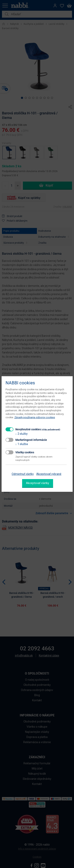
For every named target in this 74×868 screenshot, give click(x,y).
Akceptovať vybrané (49, 474)
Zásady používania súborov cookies (35, 417)
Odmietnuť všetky (23, 474)
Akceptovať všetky (38, 483)
